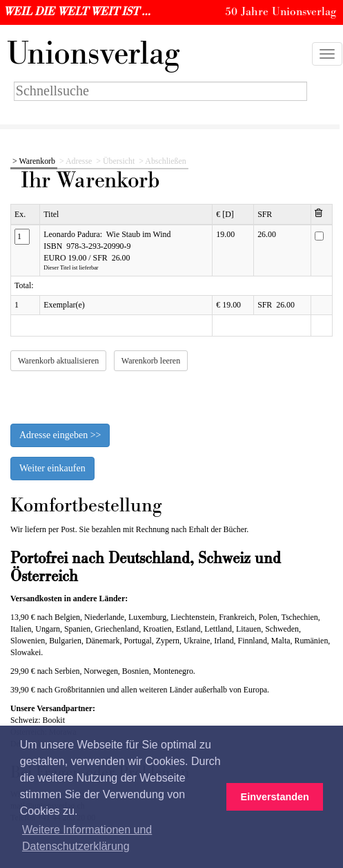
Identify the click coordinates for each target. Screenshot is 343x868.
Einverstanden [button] (275, 797)
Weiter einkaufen (52, 468)
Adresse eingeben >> (60, 435)
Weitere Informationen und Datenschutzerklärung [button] (87, 838)
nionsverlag (93, 54)
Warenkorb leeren (151, 361)
